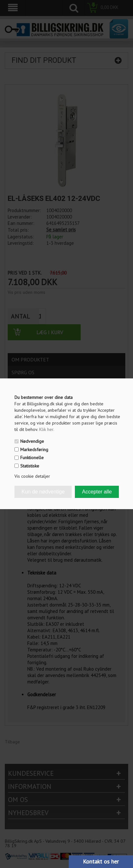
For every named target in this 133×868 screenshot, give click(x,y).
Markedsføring (34, 450)
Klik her (47, 429)
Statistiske (30, 466)
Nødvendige (32, 441)
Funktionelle (32, 458)
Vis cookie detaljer (32, 476)
